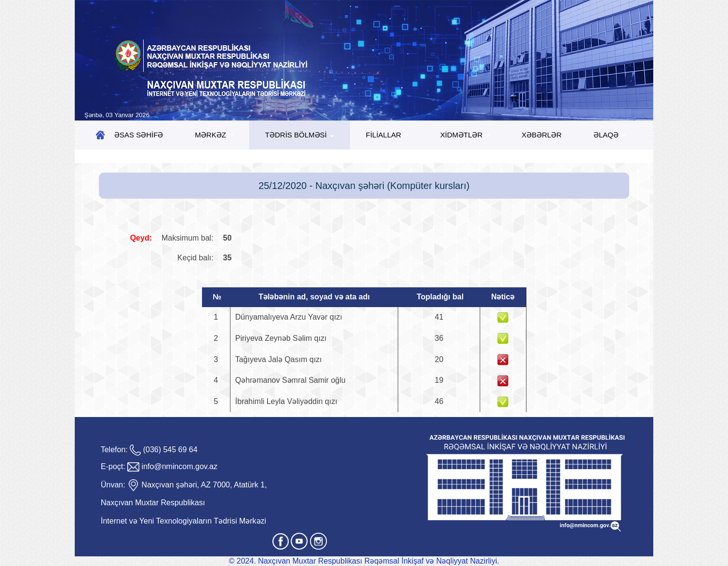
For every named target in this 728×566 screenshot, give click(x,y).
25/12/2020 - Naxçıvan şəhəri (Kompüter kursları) (364, 186)
